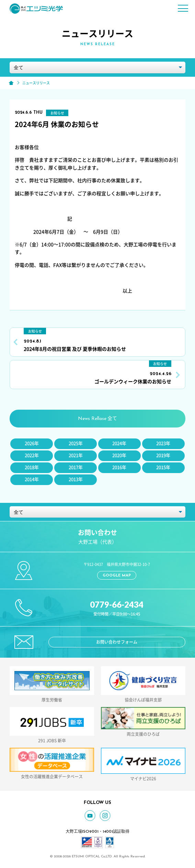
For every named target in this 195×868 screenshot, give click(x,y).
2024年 (119, 443)
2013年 (76, 479)
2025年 (76, 443)
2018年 (32, 467)
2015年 (163, 467)
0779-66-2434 (117, 604)
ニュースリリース (36, 83)
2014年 (32, 479)
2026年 (32, 443)
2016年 (119, 467)
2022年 (32, 455)
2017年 (76, 467)
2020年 (119, 455)
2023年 (163, 443)
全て (97, 419)
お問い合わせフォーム (117, 642)
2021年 (76, 455)
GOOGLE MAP (117, 576)
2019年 (163, 455)
